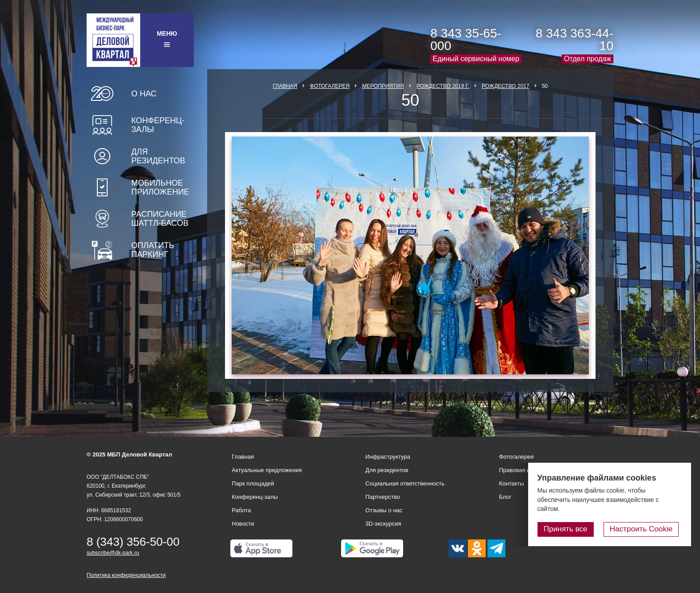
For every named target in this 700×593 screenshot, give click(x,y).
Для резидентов (158, 156)
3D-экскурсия (383, 524)
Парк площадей (253, 483)
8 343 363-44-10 (575, 39)
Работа (241, 510)
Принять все (572, 529)
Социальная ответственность (405, 483)
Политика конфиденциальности (126, 575)
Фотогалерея (330, 86)
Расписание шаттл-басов (160, 219)
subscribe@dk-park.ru (113, 553)
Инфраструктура (387, 457)
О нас (144, 94)
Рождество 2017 (506, 86)
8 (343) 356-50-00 (133, 542)
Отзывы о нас (384, 510)
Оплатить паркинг (153, 250)
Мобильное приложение (160, 187)
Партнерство (383, 497)
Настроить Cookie (644, 529)
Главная (285, 86)
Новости (243, 524)
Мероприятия (383, 86)
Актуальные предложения (267, 470)
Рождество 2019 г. (443, 86)
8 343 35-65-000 (466, 39)
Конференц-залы (158, 125)
